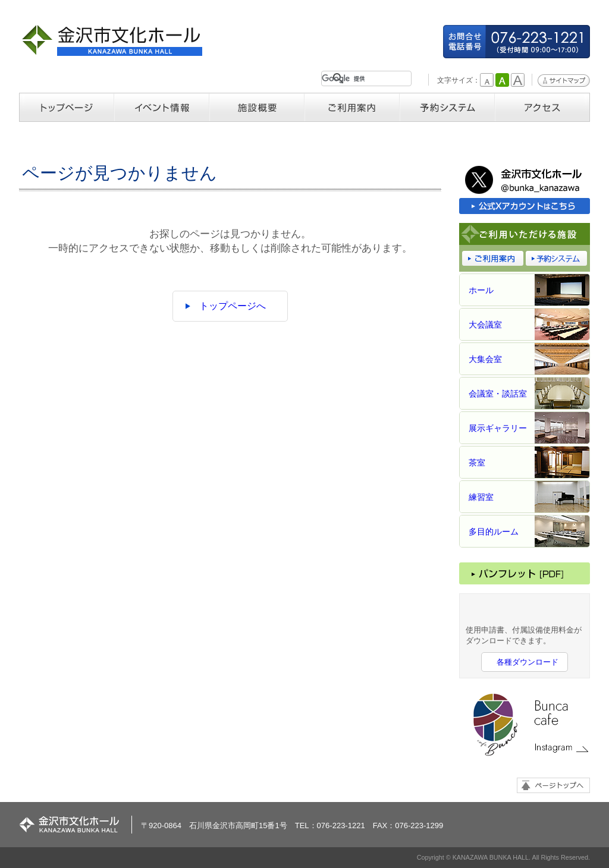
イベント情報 (162, 107)
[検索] (364, 78)
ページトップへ (553, 785)
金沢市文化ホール (117, 40)
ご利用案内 (352, 107)
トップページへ (233, 306)
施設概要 (257, 107)
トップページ (67, 107)
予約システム (447, 107)
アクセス (542, 107)
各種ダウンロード (528, 662)
